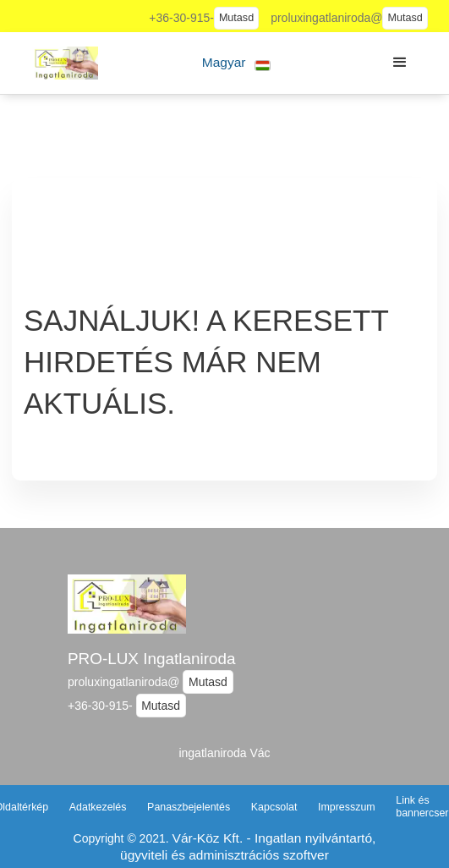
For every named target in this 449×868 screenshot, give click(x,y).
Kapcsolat (274, 807)
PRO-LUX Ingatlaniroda (151, 659)
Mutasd (236, 18)
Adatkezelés (98, 807)
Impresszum (347, 807)
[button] (236, 63)
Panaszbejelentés (189, 807)
